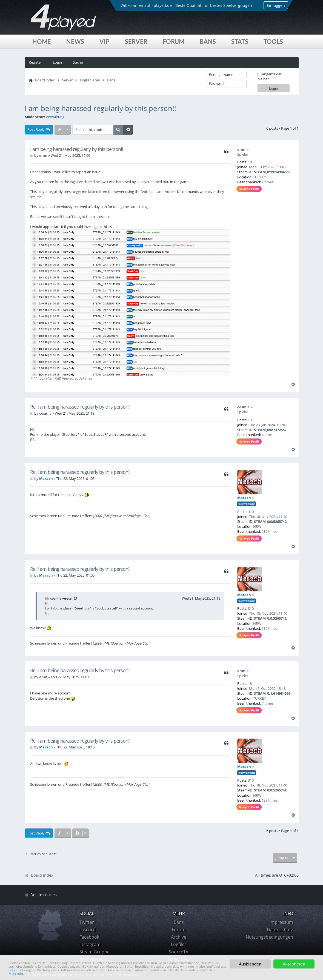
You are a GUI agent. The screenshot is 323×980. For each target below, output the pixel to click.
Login (57, 62)
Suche (78, 62)
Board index (45, 80)
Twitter (87, 922)
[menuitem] (41, 895)
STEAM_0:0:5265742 (270, 522)
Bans (208, 42)
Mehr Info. (127, 974)
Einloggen (271, 5)
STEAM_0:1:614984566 (272, 172)
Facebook (89, 937)
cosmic (243, 407)
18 (250, 162)
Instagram (90, 944)
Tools (273, 42)
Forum (174, 42)
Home (42, 42)
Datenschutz (280, 930)
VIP (105, 42)
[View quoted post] (76, 599)
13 (250, 420)
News (75, 42)
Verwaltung (55, 117)
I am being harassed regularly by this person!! (100, 108)
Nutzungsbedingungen (269, 937)
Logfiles (179, 944)
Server (136, 42)
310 (251, 512)
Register (35, 62)
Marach (244, 498)
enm (241, 149)
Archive (179, 937)
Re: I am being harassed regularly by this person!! (80, 407)
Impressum (281, 922)
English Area (90, 80)
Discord (88, 930)
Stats (240, 42)
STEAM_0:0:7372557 (270, 430)
